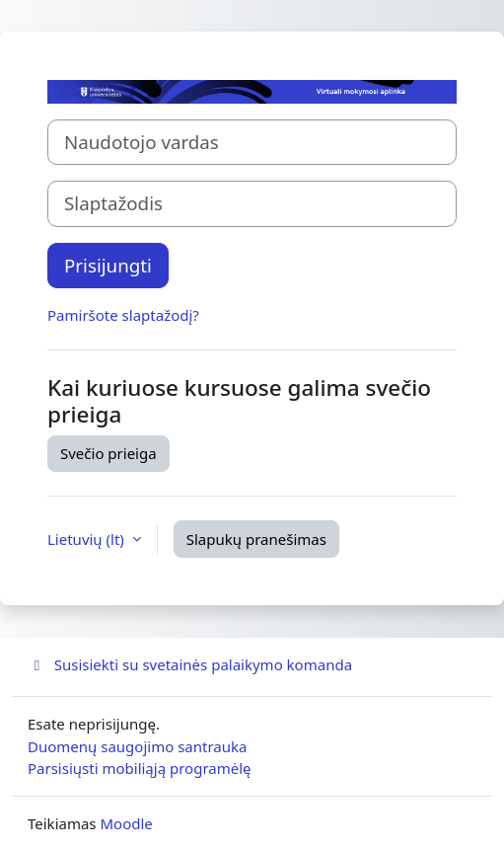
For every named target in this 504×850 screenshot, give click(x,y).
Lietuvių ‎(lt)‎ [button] (88, 539)
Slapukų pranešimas (256, 539)
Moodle (126, 823)
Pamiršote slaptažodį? (123, 315)
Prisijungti (108, 265)
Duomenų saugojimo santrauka (137, 746)
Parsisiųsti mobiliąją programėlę (140, 768)
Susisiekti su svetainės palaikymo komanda (190, 664)
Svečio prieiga (108, 453)
